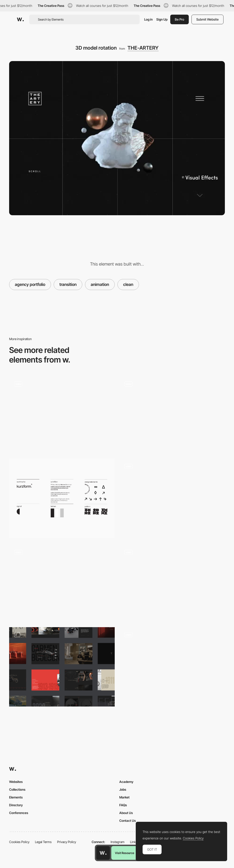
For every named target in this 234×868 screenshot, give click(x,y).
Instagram (118, 842)
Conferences (19, 813)
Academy (126, 782)
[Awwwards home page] (103, 853)
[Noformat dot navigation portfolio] (62, 414)
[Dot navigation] (172, 583)
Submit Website (207, 19)
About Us (126, 813)
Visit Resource (125, 853)
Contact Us (128, 821)
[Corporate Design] (62, 498)
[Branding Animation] (172, 667)
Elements (16, 797)
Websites (16, 782)
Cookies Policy (19, 842)
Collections (17, 789)
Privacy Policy (67, 842)
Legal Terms (43, 842)
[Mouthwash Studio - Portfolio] (172, 414)
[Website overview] (62, 667)
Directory (16, 805)
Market (124, 797)
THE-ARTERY (143, 48)
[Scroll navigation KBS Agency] (62, 583)
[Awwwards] (20, 19)
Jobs (123, 789)
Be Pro (179, 19)
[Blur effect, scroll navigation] (172, 496)
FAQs (123, 805)
